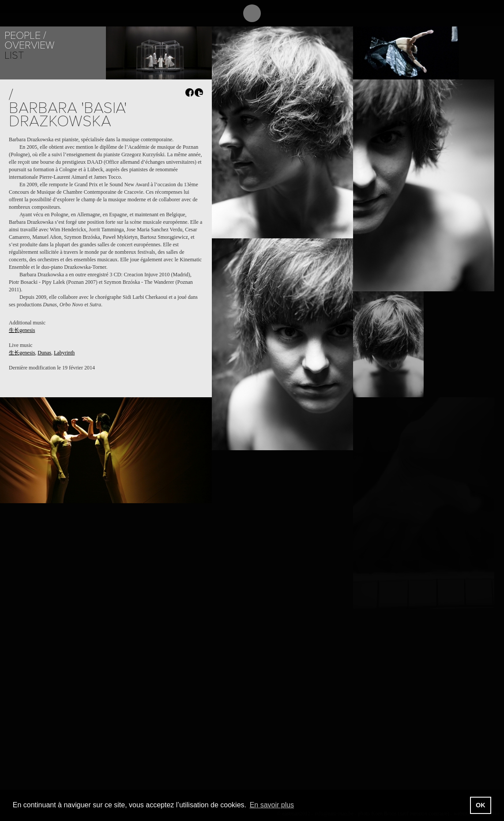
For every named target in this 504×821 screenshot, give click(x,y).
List (14, 55)
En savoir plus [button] (272, 805)
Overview (29, 45)
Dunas (44, 353)
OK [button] (481, 805)
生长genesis (22, 330)
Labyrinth (64, 353)
